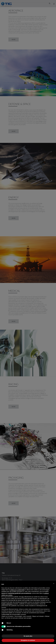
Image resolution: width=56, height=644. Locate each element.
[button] (54, 584)
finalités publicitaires (7, 604)
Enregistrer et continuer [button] (28, 640)
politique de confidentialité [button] (17, 590)
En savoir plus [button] (28, 636)
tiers (23, 597)
